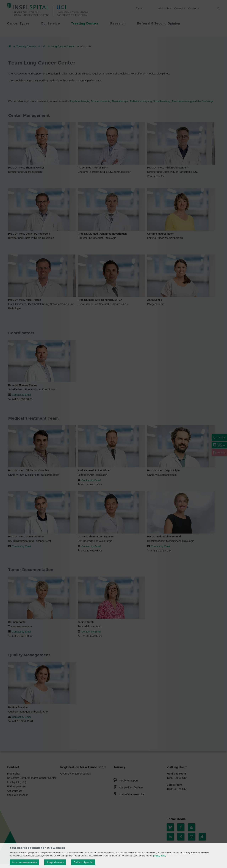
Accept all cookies (55, 862)
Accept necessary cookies (24, 862)
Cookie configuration (83, 862)
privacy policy (160, 856)
